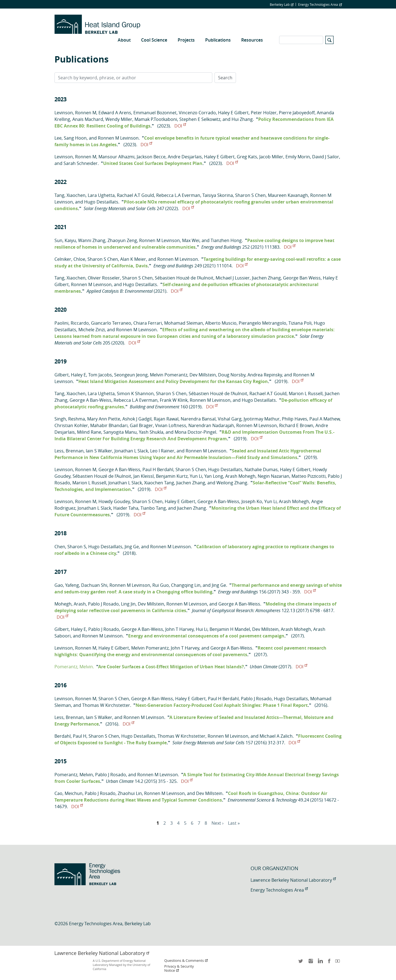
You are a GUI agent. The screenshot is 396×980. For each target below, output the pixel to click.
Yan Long (214, 476)
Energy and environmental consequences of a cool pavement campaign (206, 636)
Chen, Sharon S (70, 547)
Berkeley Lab (282, 4)
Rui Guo (161, 585)
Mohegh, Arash (70, 604)
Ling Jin (128, 604)
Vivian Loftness (171, 425)
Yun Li (196, 476)
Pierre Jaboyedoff (297, 113)
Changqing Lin (186, 585)
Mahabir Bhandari (109, 425)
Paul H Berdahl (158, 469)
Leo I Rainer (162, 451)
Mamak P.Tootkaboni (156, 119)
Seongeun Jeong (131, 375)
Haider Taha (126, 508)
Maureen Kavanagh (288, 195)
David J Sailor (326, 157)
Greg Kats (247, 157)
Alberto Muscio (221, 323)
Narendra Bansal (198, 419)
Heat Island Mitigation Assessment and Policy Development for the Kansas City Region (173, 381)
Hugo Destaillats (101, 202)
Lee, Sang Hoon (71, 138)
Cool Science (154, 40)
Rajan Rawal (166, 419)
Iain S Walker (99, 451)
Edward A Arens (115, 113)
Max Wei (191, 240)
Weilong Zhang (232, 483)
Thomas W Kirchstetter (106, 705)
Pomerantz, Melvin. (74, 667)
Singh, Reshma (70, 419)
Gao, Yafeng (67, 585)
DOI (180, 126)
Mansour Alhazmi (116, 157)
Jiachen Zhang (266, 278)
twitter (301, 963)
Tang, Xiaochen (70, 195)
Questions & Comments (186, 961)
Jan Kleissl (144, 476)
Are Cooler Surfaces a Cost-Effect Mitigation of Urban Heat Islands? (171, 667)
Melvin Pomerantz (169, 375)
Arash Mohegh (240, 476)
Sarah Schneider (81, 163)
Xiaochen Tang (159, 483)
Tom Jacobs (100, 375)
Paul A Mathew (324, 419)
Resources (252, 40)
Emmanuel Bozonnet (155, 113)
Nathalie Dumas (261, 469)
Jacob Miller (271, 157)
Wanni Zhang (92, 240)
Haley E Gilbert (233, 113)
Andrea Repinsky (265, 375)
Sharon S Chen (250, 195)
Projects (186, 40)
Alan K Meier (133, 259)
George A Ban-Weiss (90, 400)
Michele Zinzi (92, 330)
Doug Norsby (232, 375)
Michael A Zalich (276, 736)
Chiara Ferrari (148, 323)
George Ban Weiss (302, 278)
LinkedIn (320, 963)
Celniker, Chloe (70, 259)
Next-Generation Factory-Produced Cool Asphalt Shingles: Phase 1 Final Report (222, 705)
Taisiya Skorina (218, 195)
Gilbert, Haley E (70, 375)
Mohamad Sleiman (184, 323)
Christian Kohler (71, 425)
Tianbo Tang (153, 508)
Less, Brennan (69, 451)
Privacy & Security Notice (179, 968)
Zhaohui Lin (130, 793)
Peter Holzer (264, 113)
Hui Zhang (242, 119)
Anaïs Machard (88, 119)
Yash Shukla (151, 432)
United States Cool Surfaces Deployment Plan (153, 163)
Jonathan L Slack (131, 451)
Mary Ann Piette (104, 419)
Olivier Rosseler (104, 278)
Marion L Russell (306, 393)
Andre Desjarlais (185, 157)
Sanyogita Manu (120, 432)
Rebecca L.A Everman (178, 195)
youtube (339, 963)
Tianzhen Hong (226, 240)
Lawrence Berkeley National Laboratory (293, 880)
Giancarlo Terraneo (111, 323)
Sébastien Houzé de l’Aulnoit (184, 278)
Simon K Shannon (135, 393)
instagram (310, 963)
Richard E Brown (296, 425)
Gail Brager (141, 425)
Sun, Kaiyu (65, 240)
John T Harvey (179, 629)
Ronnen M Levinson (118, 138)
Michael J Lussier (233, 278)
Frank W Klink (174, 400)
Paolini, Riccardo (72, 323)
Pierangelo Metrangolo (262, 323)
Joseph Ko (252, 501)
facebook (329, 963)
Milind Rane (89, 432)
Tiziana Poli (300, 323)
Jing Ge (132, 547)
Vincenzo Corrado (197, 113)
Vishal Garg (230, 419)
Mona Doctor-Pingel (195, 432)
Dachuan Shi (94, 585)
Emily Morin (298, 157)
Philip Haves (295, 419)
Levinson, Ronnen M (75, 113)
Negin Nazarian (273, 476)
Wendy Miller (119, 119)
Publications (218, 40)
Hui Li (202, 629)
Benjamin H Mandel (230, 629)
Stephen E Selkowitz (200, 119)
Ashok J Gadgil (137, 419)
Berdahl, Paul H (70, 736)
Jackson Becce (151, 157)
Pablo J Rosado (103, 604)
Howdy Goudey (114, 501)
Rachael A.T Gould (135, 195)
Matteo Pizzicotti (309, 476)
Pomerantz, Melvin (74, 775)
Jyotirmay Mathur (262, 419)
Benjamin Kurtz (172, 476)
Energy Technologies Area (320, 4)
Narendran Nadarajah (211, 425)
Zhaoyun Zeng (122, 240)
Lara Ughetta (101, 195)
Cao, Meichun (68, 793)
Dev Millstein (203, 375)
